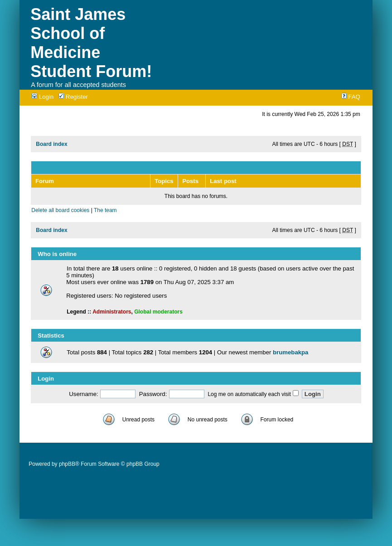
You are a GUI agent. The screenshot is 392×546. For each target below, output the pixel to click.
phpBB (67, 464)
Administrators (112, 312)
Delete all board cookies (60, 210)
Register (73, 97)
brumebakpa (290, 352)
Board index (51, 144)
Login (43, 97)
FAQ (351, 97)
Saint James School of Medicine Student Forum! (91, 43)
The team (105, 210)
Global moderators (158, 312)
